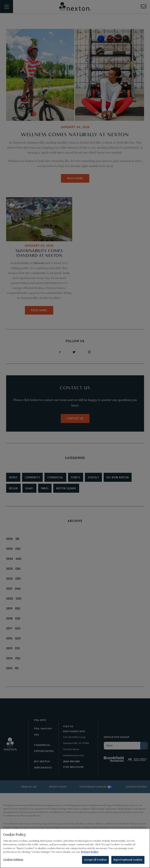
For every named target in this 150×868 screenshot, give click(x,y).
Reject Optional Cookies (128, 861)
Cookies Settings (13, 861)
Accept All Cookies (95, 861)
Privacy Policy (90, 853)
